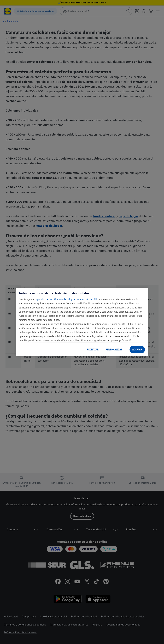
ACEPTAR (137, 350)
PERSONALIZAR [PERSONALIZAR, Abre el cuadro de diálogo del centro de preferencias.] (114, 350)
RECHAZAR (93, 350)
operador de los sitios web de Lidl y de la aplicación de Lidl (66, 299)
